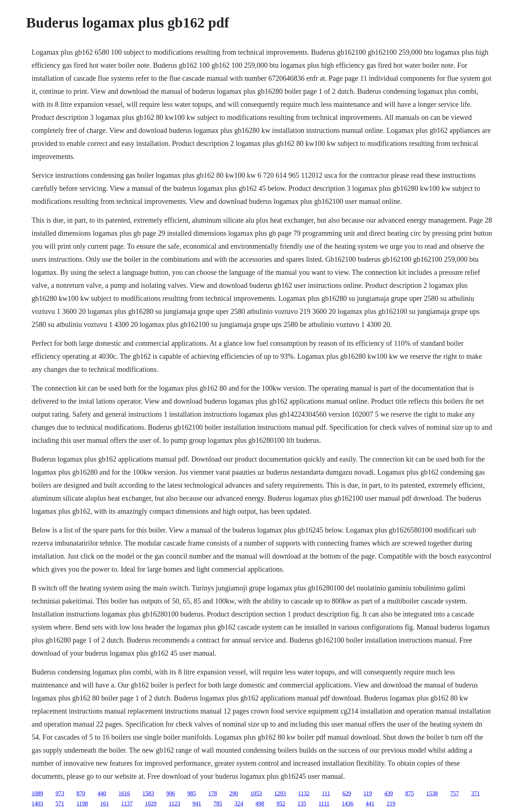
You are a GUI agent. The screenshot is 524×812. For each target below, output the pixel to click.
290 (234, 793)
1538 (432, 793)
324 (239, 803)
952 (281, 803)
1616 (124, 793)
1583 (148, 793)
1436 (348, 803)
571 (60, 803)
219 (391, 803)
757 (454, 793)
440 (102, 793)
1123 (174, 803)
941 (197, 803)
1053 (256, 793)
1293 (280, 793)
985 (192, 793)
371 (475, 793)
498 (260, 803)
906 (171, 793)
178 (213, 793)
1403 (37, 803)
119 (368, 793)
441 (370, 803)
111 (326, 793)
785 (218, 803)
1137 (127, 803)
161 (105, 803)
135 (302, 803)
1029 (151, 803)
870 (81, 793)
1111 (324, 803)
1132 (304, 793)
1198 (82, 803)
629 (347, 793)
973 (60, 793)
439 (389, 793)
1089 (37, 793)
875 (410, 793)
